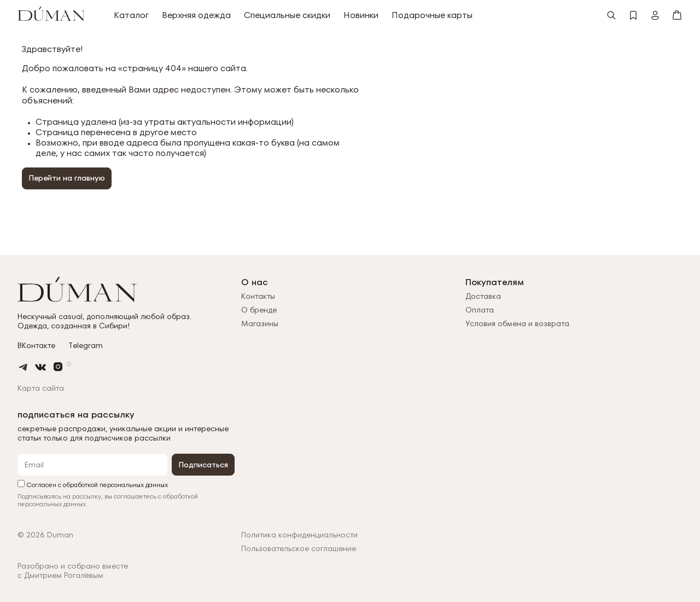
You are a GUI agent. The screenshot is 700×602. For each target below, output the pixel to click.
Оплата (480, 310)
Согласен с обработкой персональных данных (93, 484)
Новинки (361, 15)
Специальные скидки (287, 15)
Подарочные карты (432, 15)
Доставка (483, 296)
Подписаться (203, 465)
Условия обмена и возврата (517, 323)
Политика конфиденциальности (299, 535)
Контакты (258, 296)
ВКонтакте (36, 346)
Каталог (131, 15)
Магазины (260, 323)
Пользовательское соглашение (299, 549)
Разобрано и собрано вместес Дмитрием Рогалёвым (73, 571)
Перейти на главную (67, 178)
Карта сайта (41, 388)
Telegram (86, 346)
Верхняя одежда (196, 15)
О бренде (259, 310)
